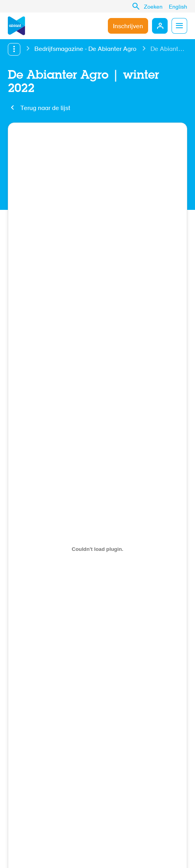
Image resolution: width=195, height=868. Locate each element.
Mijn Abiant (160, 26)
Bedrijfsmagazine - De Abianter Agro (85, 49)
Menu (179, 26)
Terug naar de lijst (45, 108)
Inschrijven (128, 27)
